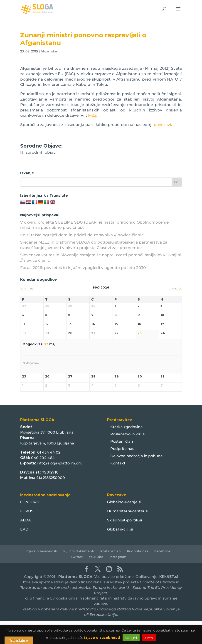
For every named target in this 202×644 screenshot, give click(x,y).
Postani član (122, 441)
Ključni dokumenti (79, 551)
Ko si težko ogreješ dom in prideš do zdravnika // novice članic (82, 235)
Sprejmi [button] (131, 638)
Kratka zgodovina (127, 427)
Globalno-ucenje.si (124, 502)
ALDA (26, 520)
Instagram (118, 557)
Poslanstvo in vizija (128, 434)
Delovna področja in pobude (137, 456)
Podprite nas (122, 449)
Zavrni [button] (149, 638)
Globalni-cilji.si (120, 529)
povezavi (162, 125)
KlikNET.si (169, 577)
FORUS (27, 511)
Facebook (163, 551)
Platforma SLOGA (75, 577)
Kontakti (118, 463)
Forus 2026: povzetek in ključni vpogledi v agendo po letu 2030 (83, 268)
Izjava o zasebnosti (42, 551)
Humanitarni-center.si (128, 511)
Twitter (77, 557)
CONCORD (30, 502)
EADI (25, 529)
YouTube (96, 557)
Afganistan (49, 51)
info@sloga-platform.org (60, 463)
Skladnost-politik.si (124, 520)
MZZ (92, 115)
